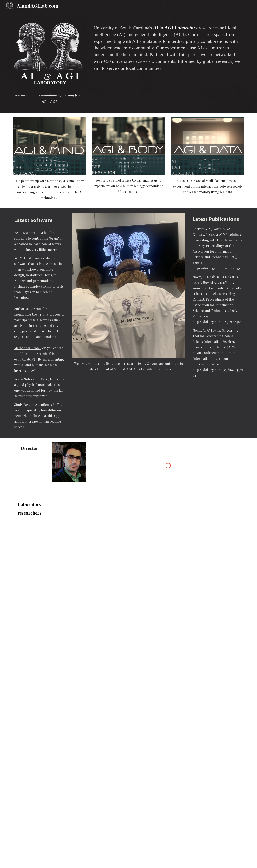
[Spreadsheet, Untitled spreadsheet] (148, 681)
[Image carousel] (128, 286)
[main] (49, 99)
